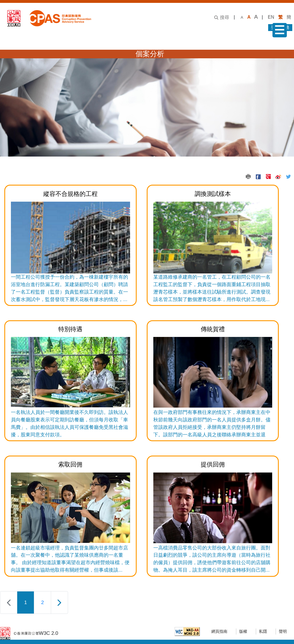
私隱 (263, 632)
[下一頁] (59, 602)
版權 (243, 632)
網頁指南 (219, 632)
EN (271, 17)
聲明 (283, 632)
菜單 (278, 31)
